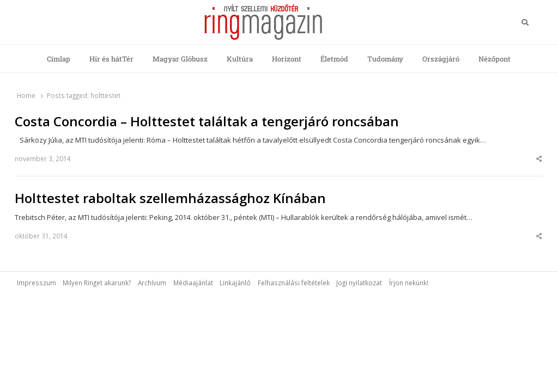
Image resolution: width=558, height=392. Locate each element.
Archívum (152, 283)
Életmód (334, 59)
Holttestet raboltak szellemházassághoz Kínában (170, 198)
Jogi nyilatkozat (359, 283)
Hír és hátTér (111, 59)
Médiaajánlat (193, 283)
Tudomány (385, 59)
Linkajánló (235, 283)
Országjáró (441, 59)
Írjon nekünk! (409, 283)
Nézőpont (495, 59)
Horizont (287, 59)
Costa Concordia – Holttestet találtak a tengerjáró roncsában (207, 121)
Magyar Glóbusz (180, 59)
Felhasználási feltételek (294, 283)
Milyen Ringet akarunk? (97, 283)
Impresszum (37, 283)
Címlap (59, 59)
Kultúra (240, 59)
